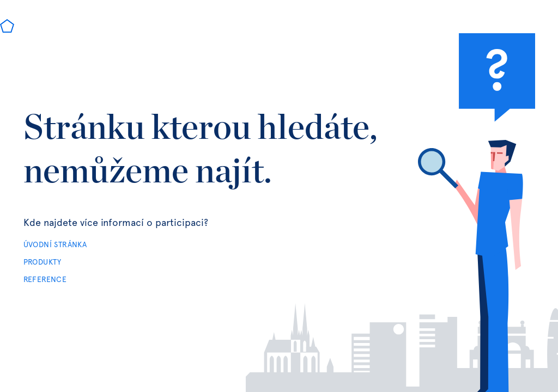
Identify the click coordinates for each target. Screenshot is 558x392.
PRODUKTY (43, 262)
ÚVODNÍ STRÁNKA (55, 245)
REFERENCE (45, 280)
